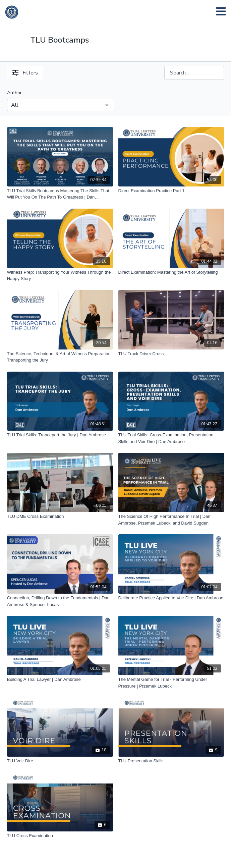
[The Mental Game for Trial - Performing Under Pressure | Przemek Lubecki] (171, 683)
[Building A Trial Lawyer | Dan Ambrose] (60, 680)
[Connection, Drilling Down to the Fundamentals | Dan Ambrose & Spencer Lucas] (60, 601)
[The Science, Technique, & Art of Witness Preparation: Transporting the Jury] (60, 357)
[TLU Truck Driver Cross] (171, 354)
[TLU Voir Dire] (60, 761)
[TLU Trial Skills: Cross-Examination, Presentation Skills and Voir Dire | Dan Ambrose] (171, 438)
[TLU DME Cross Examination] (60, 517)
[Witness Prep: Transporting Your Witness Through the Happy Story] (60, 276)
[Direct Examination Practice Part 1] (171, 191)
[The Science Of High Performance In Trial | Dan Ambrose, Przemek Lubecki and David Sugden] (171, 520)
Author (14, 93)
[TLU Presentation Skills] (171, 761)
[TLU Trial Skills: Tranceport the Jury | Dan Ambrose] (60, 435)
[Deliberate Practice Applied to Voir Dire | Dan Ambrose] (171, 598)
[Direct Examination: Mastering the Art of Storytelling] (171, 272)
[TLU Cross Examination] (60, 836)
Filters (25, 73)
